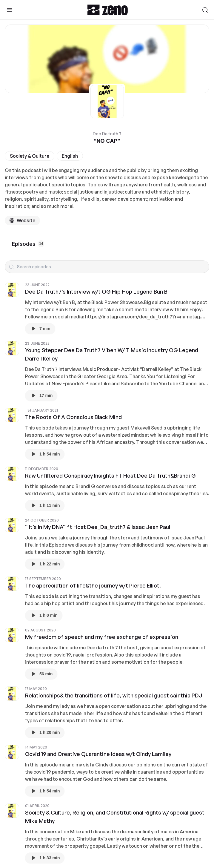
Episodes (28, 244)
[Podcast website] (22, 220)
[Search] (205, 10)
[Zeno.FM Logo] (108, 10)
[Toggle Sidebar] (10, 10)
